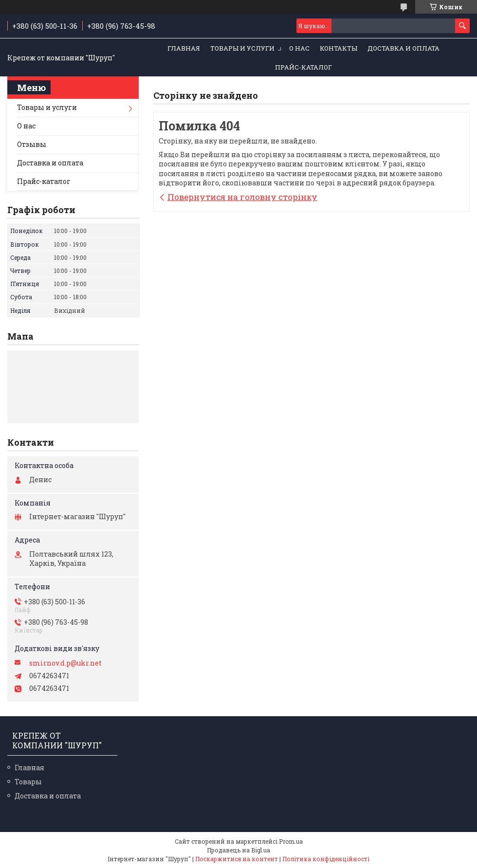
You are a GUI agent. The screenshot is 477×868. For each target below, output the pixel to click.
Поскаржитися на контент (237, 859)
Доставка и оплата (404, 48)
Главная (184, 48)
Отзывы (32, 144)
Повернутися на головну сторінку (242, 197)
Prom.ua (291, 841)
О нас (299, 48)
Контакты (339, 48)
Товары (28, 782)
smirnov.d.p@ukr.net (65, 663)
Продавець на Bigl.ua (238, 850)
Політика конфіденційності (326, 859)
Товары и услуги (242, 48)
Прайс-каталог (303, 67)
